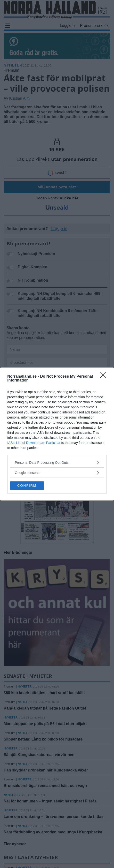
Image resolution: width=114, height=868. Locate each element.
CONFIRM (27, 486)
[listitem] (57, 462)
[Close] (105, 377)
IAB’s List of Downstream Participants (36, 443)
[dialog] (57, 434)
